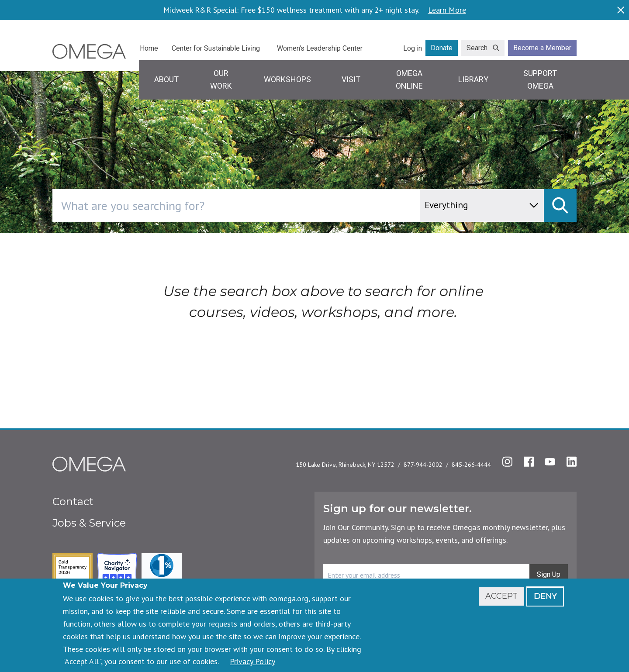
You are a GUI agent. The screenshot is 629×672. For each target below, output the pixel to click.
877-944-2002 (423, 465)
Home (149, 48)
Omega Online (409, 79)
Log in (413, 48)
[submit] (560, 205)
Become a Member (542, 48)
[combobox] (273, 205)
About (166, 79)
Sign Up (549, 574)
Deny (545, 596)
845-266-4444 (471, 465)
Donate (442, 48)
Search (477, 48)
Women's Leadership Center (320, 48)
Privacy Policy (252, 661)
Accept (501, 596)
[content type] (482, 205)
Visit (351, 79)
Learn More (447, 10)
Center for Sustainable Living (216, 48)
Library (473, 79)
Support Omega (540, 79)
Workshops (287, 79)
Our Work (221, 79)
